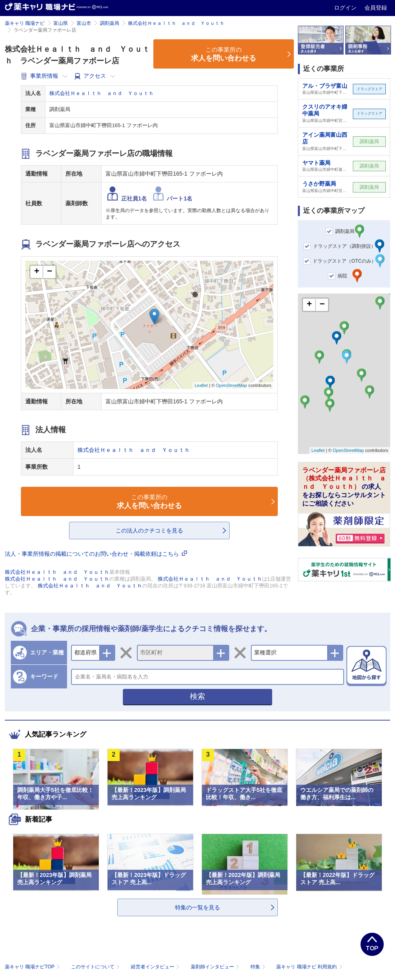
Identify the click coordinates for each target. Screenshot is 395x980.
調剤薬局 (110, 23)
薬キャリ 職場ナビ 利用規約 (309, 967)
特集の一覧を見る (197, 907)
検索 (197, 696)
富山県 (61, 23)
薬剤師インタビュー (216, 967)
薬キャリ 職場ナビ (25, 23)
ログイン (346, 8)
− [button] (50, 272)
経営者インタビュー (156, 967)
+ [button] (37, 272)
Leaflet (201, 385)
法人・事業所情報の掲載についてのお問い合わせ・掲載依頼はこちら (96, 554)
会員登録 (376, 8)
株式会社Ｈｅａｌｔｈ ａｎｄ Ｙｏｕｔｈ (176, 23)
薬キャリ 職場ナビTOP (33, 967)
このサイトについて (96, 967)
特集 (259, 967)
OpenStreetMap (232, 385)
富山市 (84, 23)
